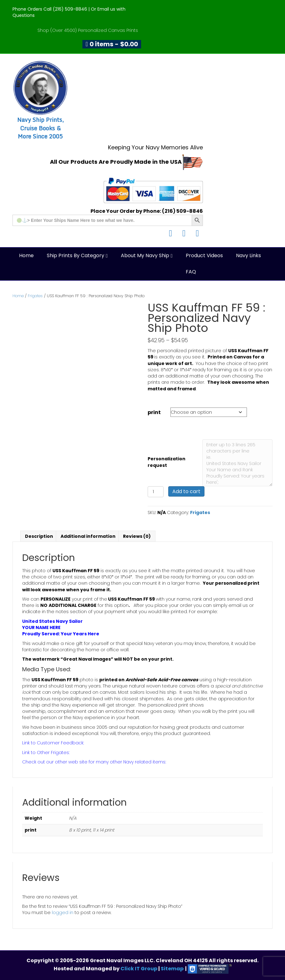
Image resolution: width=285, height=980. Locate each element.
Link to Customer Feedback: (53, 743)
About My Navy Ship (145, 255)
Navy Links (248, 255)
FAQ (191, 272)
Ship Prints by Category (76, 255)
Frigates (35, 296)
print (154, 412)
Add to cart (186, 491)
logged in (63, 912)
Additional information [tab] (88, 536)
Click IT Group (139, 969)
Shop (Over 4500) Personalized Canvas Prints (88, 30)
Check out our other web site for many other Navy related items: (94, 762)
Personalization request (167, 462)
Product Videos (204, 255)
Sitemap (172, 969)
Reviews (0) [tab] (137, 536)
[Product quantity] (156, 492)
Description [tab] (39, 536)
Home (26, 255)
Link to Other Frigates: (46, 752)
